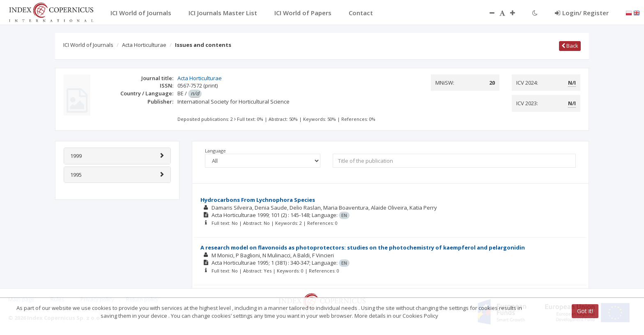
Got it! (585, 311)
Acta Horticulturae (144, 45)
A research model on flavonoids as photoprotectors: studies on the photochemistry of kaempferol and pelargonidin (363, 247)
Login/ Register (582, 13)
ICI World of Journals (88, 45)
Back (570, 46)
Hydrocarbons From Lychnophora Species (258, 200)
